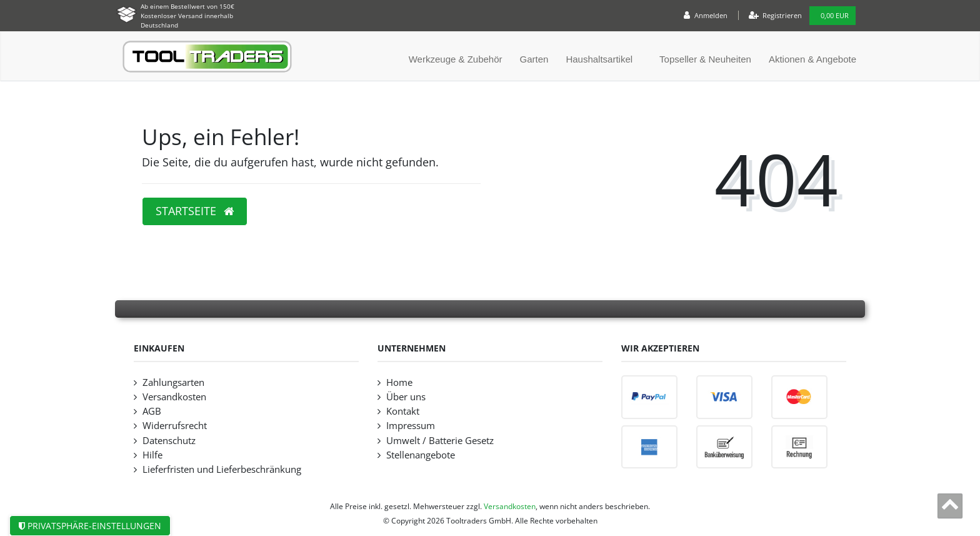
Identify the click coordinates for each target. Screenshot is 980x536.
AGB (152, 411)
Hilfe (152, 455)
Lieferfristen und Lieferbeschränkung (222, 469)
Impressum (411, 426)
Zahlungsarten (173, 382)
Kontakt (403, 411)
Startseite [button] (195, 211)
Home (399, 382)
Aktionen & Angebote (812, 59)
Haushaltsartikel (599, 59)
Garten (534, 59)
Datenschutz (169, 441)
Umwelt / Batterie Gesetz (440, 441)
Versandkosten (174, 397)
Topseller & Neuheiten (705, 59)
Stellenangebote (421, 455)
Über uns (406, 397)
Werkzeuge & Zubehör (456, 59)
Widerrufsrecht (175, 426)
